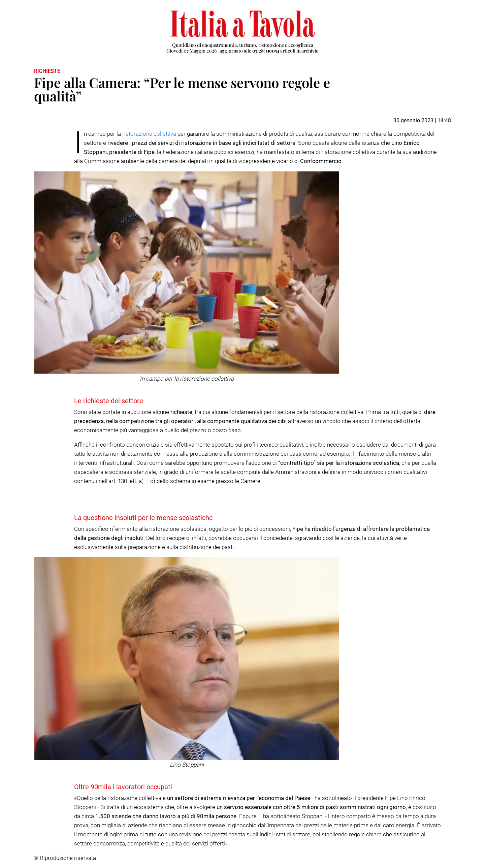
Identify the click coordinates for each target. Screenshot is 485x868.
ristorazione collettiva (149, 134)
